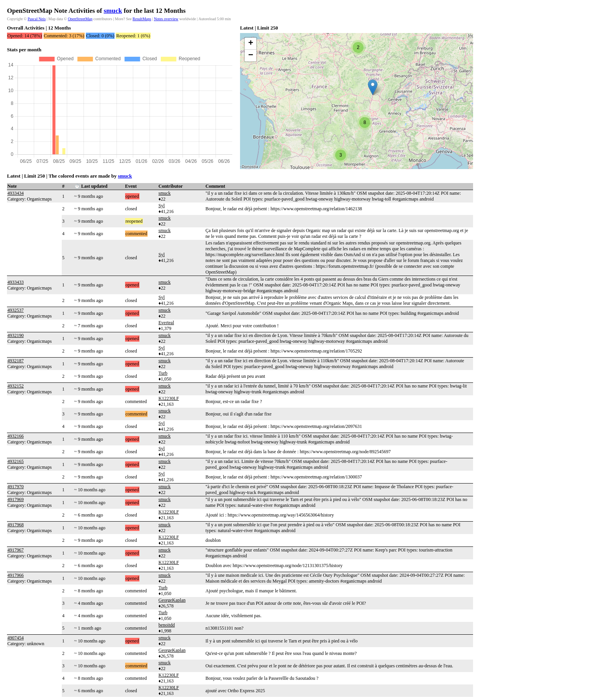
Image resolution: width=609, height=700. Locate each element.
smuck (113, 11)
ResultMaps (142, 19)
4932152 (16, 386)
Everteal (166, 323)
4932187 (16, 361)
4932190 (16, 335)
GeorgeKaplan (172, 600)
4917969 (16, 499)
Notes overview (166, 19)
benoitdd (167, 625)
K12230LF (169, 398)
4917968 (16, 525)
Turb (163, 373)
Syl (162, 206)
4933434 (16, 193)
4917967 (16, 550)
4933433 (16, 282)
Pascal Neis (37, 19)
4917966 (16, 575)
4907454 (16, 638)
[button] (373, 87)
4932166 (16, 436)
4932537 (16, 310)
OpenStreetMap (80, 19)
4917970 (16, 487)
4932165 (16, 461)
